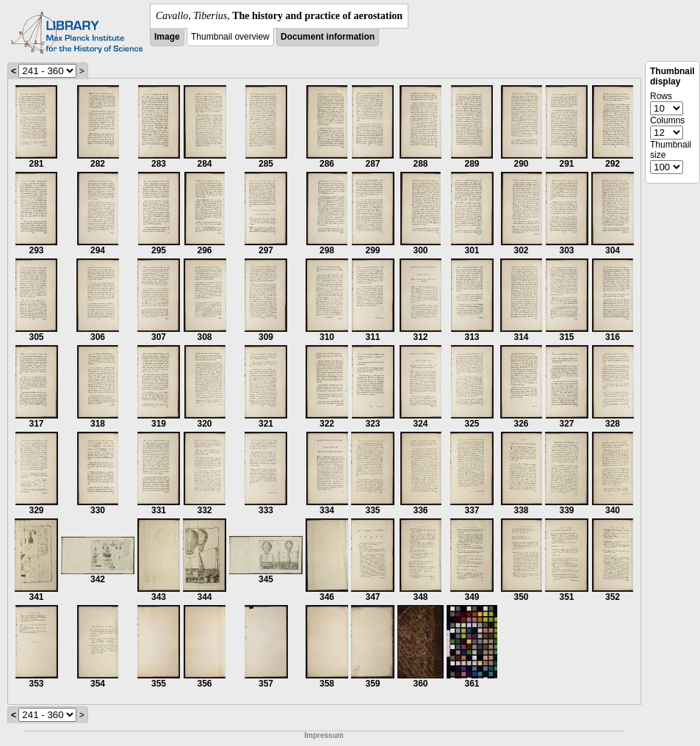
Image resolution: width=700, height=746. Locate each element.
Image (167, 37)
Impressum (324, 735)
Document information (328, 37)
